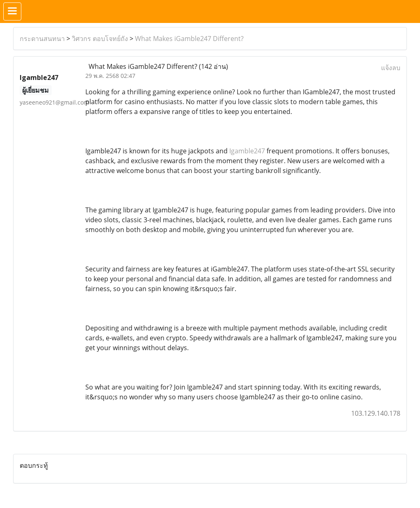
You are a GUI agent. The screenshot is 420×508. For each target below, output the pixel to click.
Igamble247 (247, 151)
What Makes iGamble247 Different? (189, 39)
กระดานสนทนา (42, 39)
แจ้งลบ (391, 68)
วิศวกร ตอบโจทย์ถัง (100, 39)
